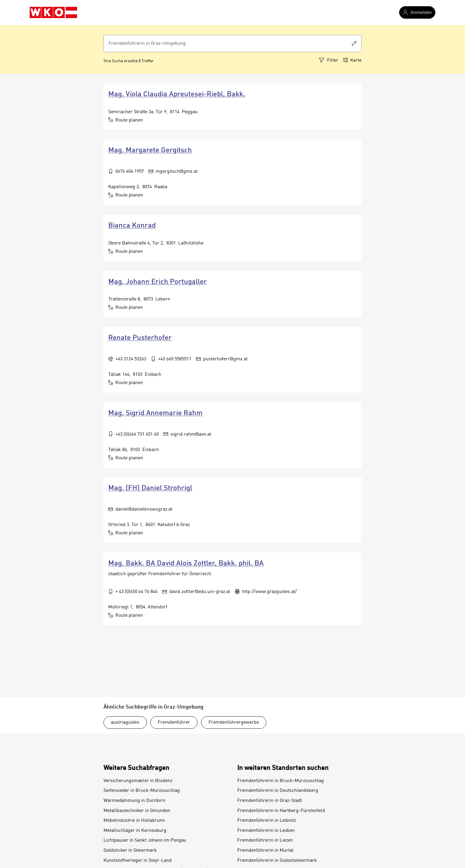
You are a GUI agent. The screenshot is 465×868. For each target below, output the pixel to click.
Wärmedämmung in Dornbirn (134, 801)
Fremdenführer (174, 722)
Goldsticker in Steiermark (130, 851)
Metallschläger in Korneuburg (135, 831)
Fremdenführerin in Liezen (265, 840)
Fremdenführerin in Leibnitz (267, 821)
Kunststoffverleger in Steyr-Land (138, 861)
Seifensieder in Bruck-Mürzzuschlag (142, 791)
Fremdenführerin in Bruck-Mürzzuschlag (281, 781)
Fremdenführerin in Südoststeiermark (277, 861)
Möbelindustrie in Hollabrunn (134, 821)
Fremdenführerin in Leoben (266, 831)
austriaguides (125, 722)
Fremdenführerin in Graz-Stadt (270, 801)
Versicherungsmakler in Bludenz (138, 781)
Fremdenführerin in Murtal (265, 851)
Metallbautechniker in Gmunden (137, 811)
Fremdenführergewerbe (234, 722)
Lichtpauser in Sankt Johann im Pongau (145, 840)
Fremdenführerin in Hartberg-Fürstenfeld (281, 811)
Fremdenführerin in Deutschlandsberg (278, 791)
